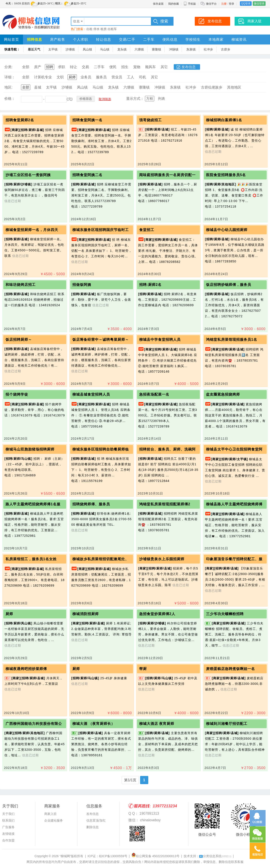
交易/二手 (127, 39)
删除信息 (93, 827)
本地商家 (216, 39)
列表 (162, 99)
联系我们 (8, 820)
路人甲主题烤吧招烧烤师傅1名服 (33, 504)
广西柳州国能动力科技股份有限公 (34, 724)
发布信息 (189, 67)
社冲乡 (208, 49)
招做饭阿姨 (82, 285)
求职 (62, 67)
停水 (96, 29)
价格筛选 (86, 99)
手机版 (190, 4)
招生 (125, 67)
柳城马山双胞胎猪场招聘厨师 (30, 449)
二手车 (149, 39)
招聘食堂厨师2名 (20, 120)
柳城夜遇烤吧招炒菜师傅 (26, 669)
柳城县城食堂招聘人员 (91, 394)
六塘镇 (139, 49)
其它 (164, 67)
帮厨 (143, 669)
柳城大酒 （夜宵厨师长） (94, 724)
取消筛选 (105, 99)
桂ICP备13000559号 (113, 856)
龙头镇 (122, 49)
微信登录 (259, 4)
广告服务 (8, 827)
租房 (104, 29)
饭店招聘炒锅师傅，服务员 (229, 285)
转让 (73, 67)
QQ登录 (246, 4)
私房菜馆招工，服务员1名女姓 (31, 559)
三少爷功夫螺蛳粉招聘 (225, 614)
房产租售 (58, 39)
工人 (131, 77)
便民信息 (170, 39)
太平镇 (53, 49)
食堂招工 (147, 230)
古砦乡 (226, 49)
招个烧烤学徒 (17, 394)
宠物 (137, 67)
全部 (26, 67)
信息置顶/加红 (96, 820)
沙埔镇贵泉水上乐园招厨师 (162, 559)
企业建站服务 (54, 820)
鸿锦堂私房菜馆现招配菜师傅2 (165, 504)
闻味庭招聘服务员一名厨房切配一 (167, 175)
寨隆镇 (156, 49)
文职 (60, 77)
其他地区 (234, 87)
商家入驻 (50, 814)
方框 (150, 99)
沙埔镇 (70, 49)
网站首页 (12, 39)
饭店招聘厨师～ (19, 340)
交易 (85, 67)
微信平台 (211, 4)
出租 (89, 29)
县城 (38, 87)
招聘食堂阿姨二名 (87, 175)
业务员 (86, 77)
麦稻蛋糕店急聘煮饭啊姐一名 (230, 669)
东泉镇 (191, 49)
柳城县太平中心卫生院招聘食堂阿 (234, 449)
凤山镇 (87, 49)
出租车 (112, 29)
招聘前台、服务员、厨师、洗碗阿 (167, 449)
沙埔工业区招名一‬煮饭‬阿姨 (28, 175)
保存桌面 (158, 4)
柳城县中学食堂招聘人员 (160, 340)
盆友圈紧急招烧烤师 (223, 394)
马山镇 (105, 49)
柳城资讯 (239, 39)
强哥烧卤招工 (150, 120)
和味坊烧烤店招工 (21, 285)
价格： (10, 99)
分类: (8, 67)
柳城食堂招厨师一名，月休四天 (32, 230)
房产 (38, 67)
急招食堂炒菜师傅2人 (157, 614)
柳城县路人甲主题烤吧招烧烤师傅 (234, 504)
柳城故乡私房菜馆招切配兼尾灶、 (101, 559)
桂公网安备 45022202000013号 (155, 856)
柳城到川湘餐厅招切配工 (227, 724)
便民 (113, 67)
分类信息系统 (215, 856)
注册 (224, 4)
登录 (231, 4)
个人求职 (81, 39)
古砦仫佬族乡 (212, 87)
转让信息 (104, 39)
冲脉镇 (174, 49)
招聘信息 (35, 39)
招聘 (50, 67)
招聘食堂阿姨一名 (87, 120)
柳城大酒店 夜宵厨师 (157, 724)
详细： (10, 77)
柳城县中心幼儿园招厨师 (227, 230)
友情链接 (8, 834)
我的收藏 (174, 4)
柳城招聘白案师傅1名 (224, 120)
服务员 (101, 77)
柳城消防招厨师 (86, 614)
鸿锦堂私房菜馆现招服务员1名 (232, 340)
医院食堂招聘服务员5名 (226, 175)
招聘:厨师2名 (150, 285)
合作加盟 (8, 840)
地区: (8, 87)
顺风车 (150, 67)
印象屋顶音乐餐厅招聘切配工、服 (234, 559)
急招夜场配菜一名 (154, 394)
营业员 (117, 77)
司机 (143, 77)
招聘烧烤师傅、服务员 (91, 504)
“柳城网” (65, 856)
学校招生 (193, 39)
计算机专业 (43, 77)
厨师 (72, 77)
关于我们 (8, 814)
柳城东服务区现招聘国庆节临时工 (101, 230)
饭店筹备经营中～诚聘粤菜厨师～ (101, 340)
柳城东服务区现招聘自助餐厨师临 (101, 449)
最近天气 (34, 49)
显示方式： (135, 99)
